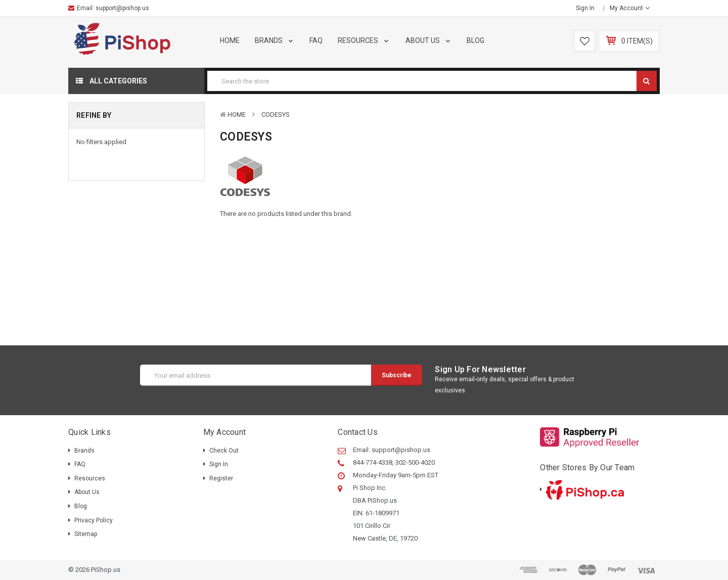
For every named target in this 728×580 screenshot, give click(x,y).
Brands (275, 40)
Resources (364, 40)
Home (230, 40)
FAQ (316, 40)
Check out (224, 451)
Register (221, 478)
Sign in (585, 8)
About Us (429, 40)
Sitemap (86, 534)
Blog (475, 40)
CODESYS (276, 115)
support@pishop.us (122, 8)
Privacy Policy (94, 520)
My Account (630, 8)
